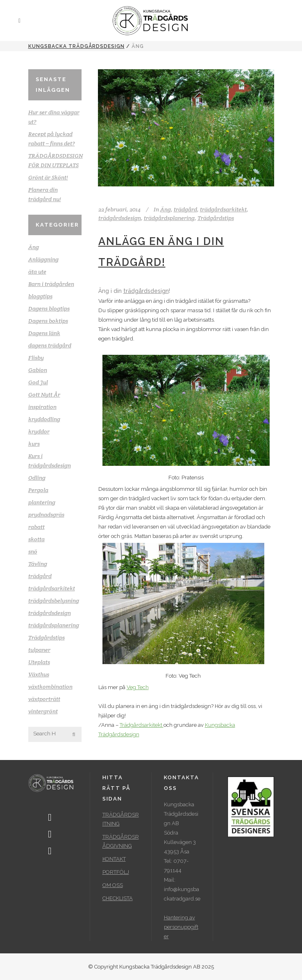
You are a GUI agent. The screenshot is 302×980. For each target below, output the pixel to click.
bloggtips (40, 296)
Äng (34, 247)
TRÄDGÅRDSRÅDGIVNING (121, 841)
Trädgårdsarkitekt (142, 725)
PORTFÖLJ (116, 872)
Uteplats (39, 662)
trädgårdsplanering (54, 625)
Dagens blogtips (49, 309)
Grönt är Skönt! (48, 177)
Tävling (38, 564)
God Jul (38, 382)
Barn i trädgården (51, 284)
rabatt (36, 527)
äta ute (37, 272)
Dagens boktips (48, 321)
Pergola (38, 490)
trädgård (40, 576)
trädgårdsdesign (50, 613)
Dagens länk (44, 333)
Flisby (36, 358)
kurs (34, 444)
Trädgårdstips (47, 637)
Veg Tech (138, 687)
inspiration (42, 407)
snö (33, 551)
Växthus (39, 674)
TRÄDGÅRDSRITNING (121, 819)
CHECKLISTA (118, 898)
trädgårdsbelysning (54, 601)
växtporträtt (44, 699)
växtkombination (50, 687)
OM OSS (113, 885)
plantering (42, 502)
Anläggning (43, 259)
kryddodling (44, 419)
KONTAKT (114, 859)
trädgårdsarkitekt (52, 588)
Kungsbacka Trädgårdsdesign (76, 46)
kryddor (39, 431)
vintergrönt (43, 711)
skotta (36, 539)
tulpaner (39, 650)
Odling (37, 478)
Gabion (38, 370)
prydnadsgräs (46, 515)
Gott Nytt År (44, 395)
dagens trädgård (50, 345)
